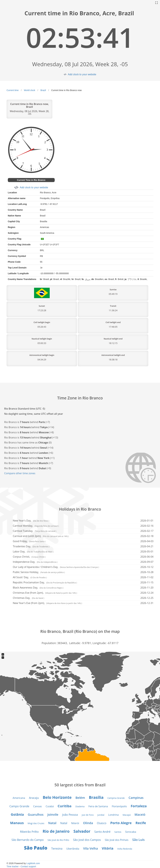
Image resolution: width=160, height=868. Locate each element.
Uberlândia (73, 849)
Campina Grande (116, 798)
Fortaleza (139, 806)
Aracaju (34, 798)
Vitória (107, 848)
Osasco (102, 823)
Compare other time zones (20, 473)
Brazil (43, 90)
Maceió (140, 815)
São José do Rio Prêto (58, 840)
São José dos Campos (87, 840)
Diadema (80, 806)
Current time (13, 90)
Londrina (114, 815)
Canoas (37, 806)
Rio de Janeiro (56, 831)
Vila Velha (90, 848)
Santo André (102, 832)
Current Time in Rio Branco (31, 180)
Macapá (127, 815)
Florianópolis (119, 806)
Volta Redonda (125, 849)
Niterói (75, 823)
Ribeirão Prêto (29, 832)
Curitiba (65, 806)
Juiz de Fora (88, 815)
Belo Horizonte (57, 797)
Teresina (57, 848)
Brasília (96, 797)
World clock (30, 90)
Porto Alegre (121, 823)
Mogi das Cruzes (36, 823)
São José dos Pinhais (116, 840)
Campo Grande (19, 806)
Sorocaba (131, 832)
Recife (141, 823)
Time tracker (13, 866)
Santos (118, 832)
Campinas (136, 798)
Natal (52, 823)
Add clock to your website (82, 74)
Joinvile (53, 815)
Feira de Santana (98, 806)
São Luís (139, 840)
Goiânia (17, 814)
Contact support (28, 866)
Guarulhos (36, 815)
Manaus (17, 823)
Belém (80, 798)
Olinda (88, 823)
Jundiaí (101, 815)
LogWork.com (33, 863)
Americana (19, 798)
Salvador (82, 831)
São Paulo (36, 848)
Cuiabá (50, 806)
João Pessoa (70, 815)
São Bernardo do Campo (28, 840)
